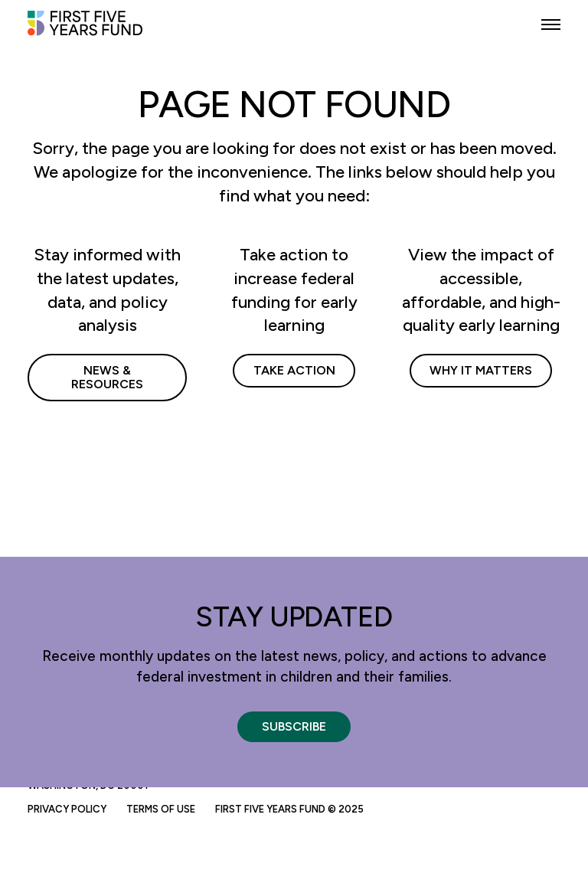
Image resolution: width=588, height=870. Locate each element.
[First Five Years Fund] (85, 30)
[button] (551, 25)
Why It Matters (481, 370)
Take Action (294, 370)
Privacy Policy (67, 809)
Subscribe (294, 726)
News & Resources (107, 377)
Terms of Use (161, 809)
